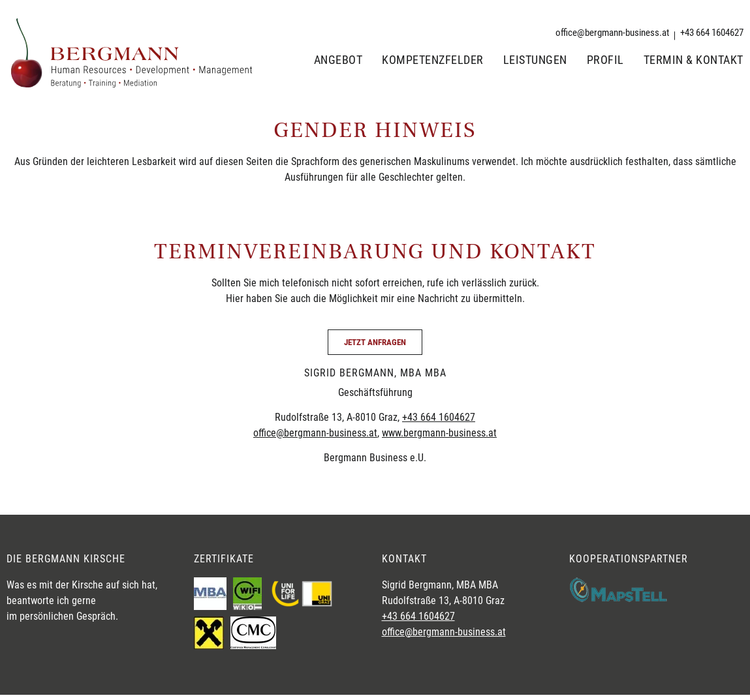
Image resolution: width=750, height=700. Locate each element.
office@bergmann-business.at (315, 433)
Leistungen (535, 60)
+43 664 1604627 (439, 417)
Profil (605, 60)
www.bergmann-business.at (439, 433)
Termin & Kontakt (694, 60)
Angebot (338, 60)
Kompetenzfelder (433, 60)
